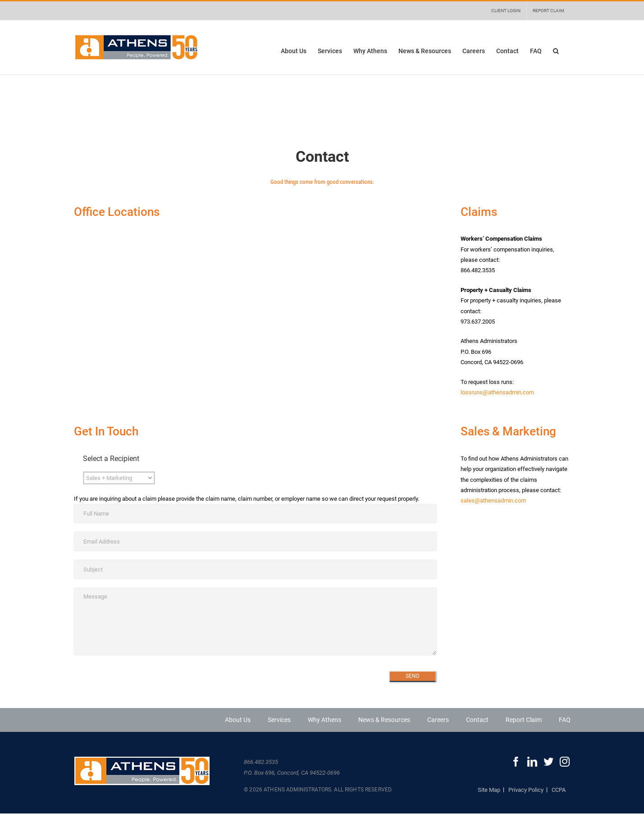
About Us (238, 720)
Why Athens (324, 720)
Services (279, 720)
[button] (556, 51)
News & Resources (384, 720)
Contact (477, 720)
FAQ (565, 720)
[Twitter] (548, 762)
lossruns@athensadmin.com (497, 392)
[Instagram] (565, 762)
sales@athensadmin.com (493, 500)
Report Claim (524, 720)
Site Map (489, 790)
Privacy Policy (526, 790)
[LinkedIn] (532, 762)
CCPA (559, 790)
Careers (438, 720)
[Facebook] (516, 762)
